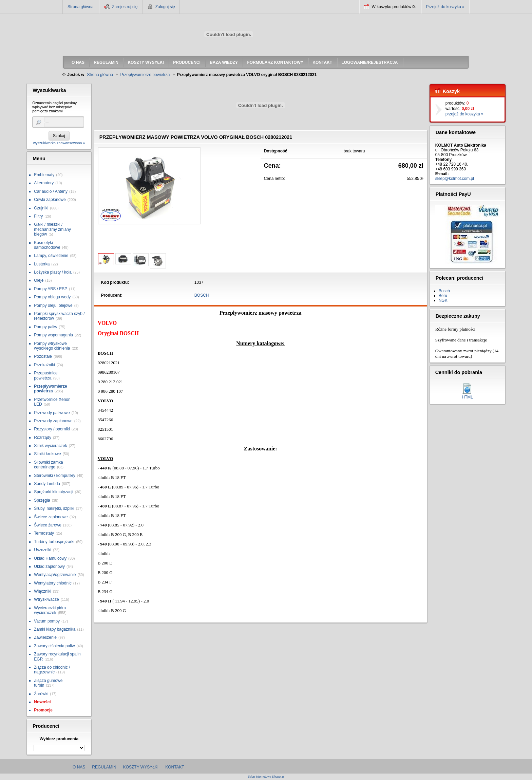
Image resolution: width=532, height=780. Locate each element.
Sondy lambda (47, 484)
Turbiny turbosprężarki (54, 542)
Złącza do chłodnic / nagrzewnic (52, 670)
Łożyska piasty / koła (53, 272)
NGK (443, 300)
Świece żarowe (48, 525)
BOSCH (202, 295)
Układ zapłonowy (49, 567)
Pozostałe (43, 356)
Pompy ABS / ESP (51, 289)
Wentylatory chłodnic (53, 583)
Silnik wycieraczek (50, 446)
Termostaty (44, 533)
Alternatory (44, 183)
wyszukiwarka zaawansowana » (59, 143)
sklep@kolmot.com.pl (455, 179)
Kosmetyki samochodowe (47, 245)
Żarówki (41, 694)
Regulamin (104, 767)
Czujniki (41, 208)
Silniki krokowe (47, 454)
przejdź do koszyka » (464, 114)
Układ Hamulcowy (50, 558)
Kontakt (175, 767)
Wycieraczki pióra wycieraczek (50, 610)
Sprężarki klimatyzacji (53, 492)
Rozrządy (43, 438)
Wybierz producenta (59, 739)
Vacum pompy (47, 621)
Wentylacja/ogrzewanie (55, 575)
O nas (79, 767)
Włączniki (43, 591)
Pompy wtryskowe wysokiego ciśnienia (52, 346)
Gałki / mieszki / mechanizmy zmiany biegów (52, 229)
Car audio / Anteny (51, 191)
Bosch (444, 291)
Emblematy (44, 175)
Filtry (38, 216)
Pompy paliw (45, 327)
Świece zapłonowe (51, 517)
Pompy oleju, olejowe (53, 305)
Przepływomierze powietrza (50, 389)
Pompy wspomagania (53, 335)
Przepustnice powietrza (46, 375)
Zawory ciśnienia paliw (54, 646)
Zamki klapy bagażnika (55, 629)
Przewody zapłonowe (53, 421)
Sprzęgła (42, 500)
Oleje (39, 280)
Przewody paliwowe (52, 413)
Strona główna (81, 7)
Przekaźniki (44, 365)
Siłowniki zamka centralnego (48, 465)
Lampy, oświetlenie (51, 256)
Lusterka (42, 264)
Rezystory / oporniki (52, 429)
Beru (443, 296)
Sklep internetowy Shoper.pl (266, 777)
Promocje (43, 710)
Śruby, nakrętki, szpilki (54, 508)
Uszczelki (43, 550)
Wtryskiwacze (46, 599)
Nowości (42, 702)
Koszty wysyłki (141, 767)
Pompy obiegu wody (52, 297)
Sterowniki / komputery (54, 476)
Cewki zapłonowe (50, 200)
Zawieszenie (45, 637)
